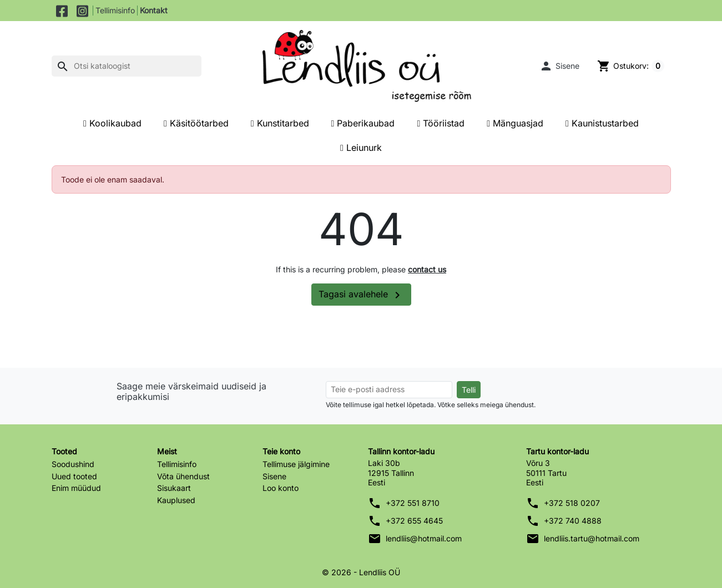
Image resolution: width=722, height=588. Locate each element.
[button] (559, 66)
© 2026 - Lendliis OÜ (361, 572)
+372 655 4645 (414, 521)
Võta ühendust (183, 476)
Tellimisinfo (115, 10)
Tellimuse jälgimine (296, 464)
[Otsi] (127, 66)
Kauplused (176, 500)
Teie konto (281, 451)
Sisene (274, 476)
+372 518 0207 (572, 503)
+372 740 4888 (573, 521)
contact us (427, 269)
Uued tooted (74, 476)
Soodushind (73, 464)
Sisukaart (174, 488)
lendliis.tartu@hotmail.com (592, 538)
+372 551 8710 (413, 503)
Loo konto (281, 488)
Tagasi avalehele (361, 295)
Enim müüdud (76, 488)
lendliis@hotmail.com (424, 538)
